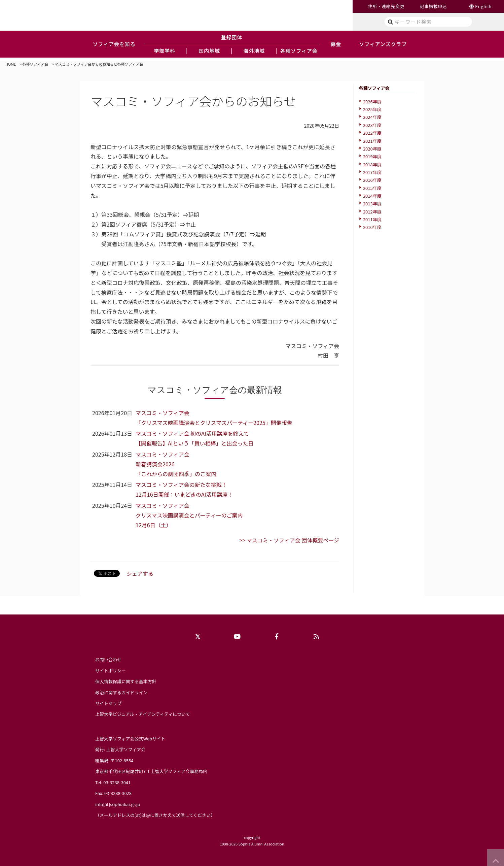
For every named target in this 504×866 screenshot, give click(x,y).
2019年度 (372, 156)
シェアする (140, 573)
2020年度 (372, 149)
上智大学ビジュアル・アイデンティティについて (143, 714)
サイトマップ (108, 703)
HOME (11, 64)
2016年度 (372, 180)
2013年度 (372, 204)
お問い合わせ (108, 659)
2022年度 (372, 133)
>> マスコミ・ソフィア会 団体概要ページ (289, 540)
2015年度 (372, 188)
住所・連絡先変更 (386, 6)
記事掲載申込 (433, 6)
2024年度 (372, 117)
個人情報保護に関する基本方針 (126, 681)
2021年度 (372, 141)
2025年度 (372, 109)
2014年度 (372, 196)
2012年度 (372, 212)
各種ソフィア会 (35, 64)
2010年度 (372, 227)
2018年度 (372, 164)
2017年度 (372, 172)
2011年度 (372, 219)
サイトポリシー (111, 671)
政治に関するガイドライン (121, 692)
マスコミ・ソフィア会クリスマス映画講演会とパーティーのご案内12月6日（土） (189, 515)
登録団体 (232, 37)
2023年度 (372, 125)
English (483, 6)
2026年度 (372, 102)
